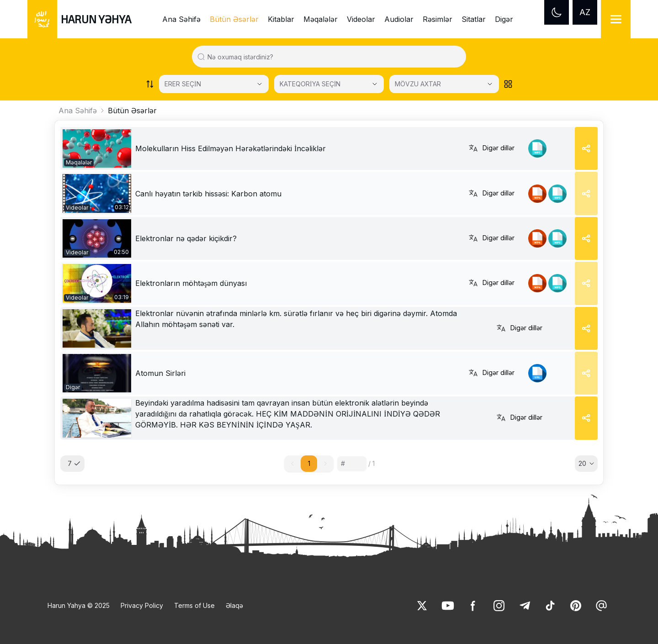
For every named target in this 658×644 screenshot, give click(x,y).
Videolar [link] (361, 19)
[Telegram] (525, 606)
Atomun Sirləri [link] (160, 373)
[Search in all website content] (333, 57)
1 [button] (309, 463)
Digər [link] (504, 19)
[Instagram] (499, 606)
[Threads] (601, 606)
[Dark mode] (557, 12)
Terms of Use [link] (194, 605)
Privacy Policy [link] (142, 605)
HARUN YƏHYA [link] (96, 19)
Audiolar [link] (399, 19)
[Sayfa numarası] (352, 464)
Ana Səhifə (78, 111)
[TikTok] (550, 606)
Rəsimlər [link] (438, 19)
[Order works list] (150, 84)
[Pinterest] (576, 606)
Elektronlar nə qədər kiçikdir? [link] (186, 238)
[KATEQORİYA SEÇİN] (329, 84)
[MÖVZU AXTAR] (444, 84)
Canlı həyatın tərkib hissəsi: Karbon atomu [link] (208, 194)
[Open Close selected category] (375, 84)
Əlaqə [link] (234, 605)
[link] (97, 148)
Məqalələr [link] (321, 19)
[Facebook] (473, 606)
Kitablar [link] (281, 19)
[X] (422, 606)
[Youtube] (448, 606)
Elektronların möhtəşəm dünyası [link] (191, 283)
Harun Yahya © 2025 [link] (79, 605)
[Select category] (214, 84)
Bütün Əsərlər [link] (234, 19)
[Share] (586, 148)
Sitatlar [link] (474, 19)
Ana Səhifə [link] (181, 19)
